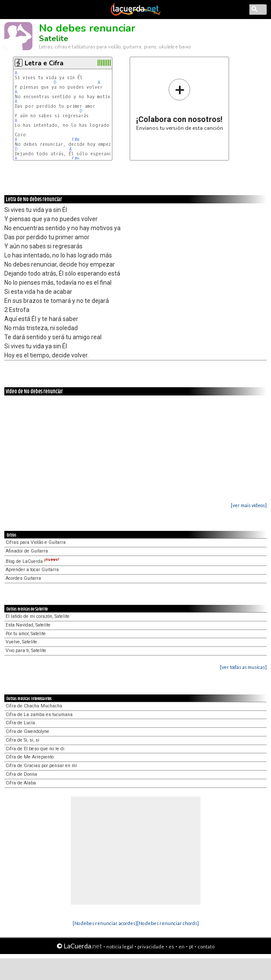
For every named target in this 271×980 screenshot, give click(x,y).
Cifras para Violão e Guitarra (36, 542)
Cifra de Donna (21, 774)
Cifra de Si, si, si (22, 740)
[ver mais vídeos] (249, 505)
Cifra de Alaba (21, 783)
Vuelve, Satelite (21, 642)
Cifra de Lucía (20, 723)
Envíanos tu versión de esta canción (180, 104)
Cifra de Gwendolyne (27, 731)
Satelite (54, 39)
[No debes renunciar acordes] (105, 923)
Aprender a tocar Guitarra (32, 570)
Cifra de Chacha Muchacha (34, 706)
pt (191, 946)
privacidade (151, 946)
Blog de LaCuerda (32, 561)
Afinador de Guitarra (27, 551)
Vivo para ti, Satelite (26, 651)
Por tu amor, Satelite (26, 634)
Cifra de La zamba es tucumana (39, 715)
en (182, 946)
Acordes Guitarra (23, 578)
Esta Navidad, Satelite (28, 625)
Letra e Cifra (44, 63)
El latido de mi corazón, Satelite (38, 616)
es (171, 946)
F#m (75, 140)
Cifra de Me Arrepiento (30, 757)
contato (206, 946)
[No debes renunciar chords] (168, 923)
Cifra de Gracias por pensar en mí (41, 766)
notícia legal (120, 946)
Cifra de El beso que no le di (35, 749)
